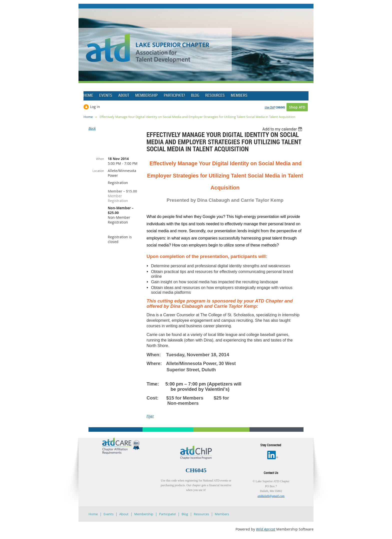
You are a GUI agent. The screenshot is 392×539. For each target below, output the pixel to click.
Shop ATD (297, 107)
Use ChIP (270, 107)
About (124, 514)
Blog (185, 514)
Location (98, 171)
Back (92, 128)
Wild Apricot (266, 529)
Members (222, 514)
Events (108, 514)
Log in (95, 107)
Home (88, 117)
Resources (201, 514)
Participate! (167, 514)
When (100, 159)
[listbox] (283, 129)
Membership (144, 514)
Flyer (150, 416)
